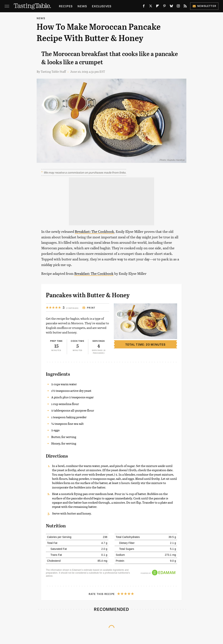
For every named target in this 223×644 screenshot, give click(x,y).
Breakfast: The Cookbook (94, 231)
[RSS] (185, 7)
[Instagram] (178, 7)
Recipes (66, 6)
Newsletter (204, 6)
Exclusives (102, 6)
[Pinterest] (164, 7)
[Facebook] (144, 7)
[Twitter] (151, 7)
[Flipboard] (158, 7)
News (82, 6)
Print (89, 308)
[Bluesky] (171, 7)
